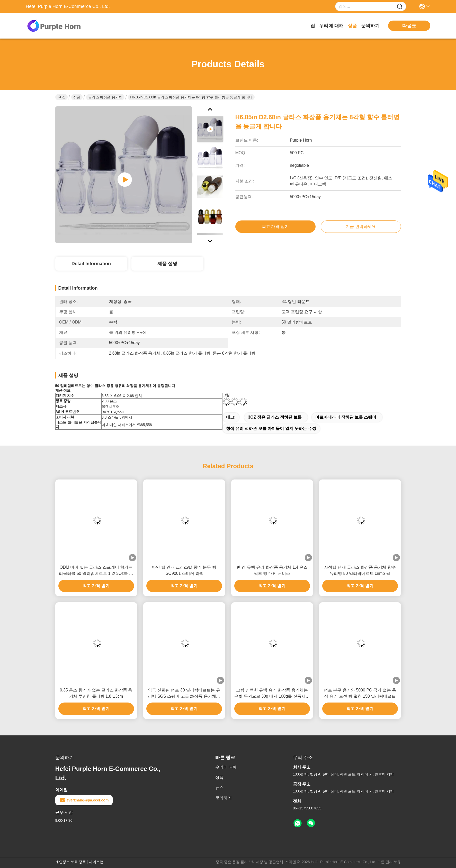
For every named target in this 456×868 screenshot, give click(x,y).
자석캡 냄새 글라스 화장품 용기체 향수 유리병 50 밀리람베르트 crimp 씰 (360, 570)
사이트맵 (96, 862)
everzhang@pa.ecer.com (84, 800)
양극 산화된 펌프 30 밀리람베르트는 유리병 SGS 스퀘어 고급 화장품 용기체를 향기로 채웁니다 (184, 694)
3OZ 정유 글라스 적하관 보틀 (275, 417)
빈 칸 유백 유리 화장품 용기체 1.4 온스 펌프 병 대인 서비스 (272, 570)
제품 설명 (167, 264)
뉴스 (219, 788)
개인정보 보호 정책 (71, 862)
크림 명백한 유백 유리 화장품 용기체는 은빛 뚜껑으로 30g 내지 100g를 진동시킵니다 (272, 694)
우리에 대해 (331, 26)
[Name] (400, 7)
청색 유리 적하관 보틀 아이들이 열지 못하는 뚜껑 (271, 428)
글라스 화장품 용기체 (105, 97)
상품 (352, 26)
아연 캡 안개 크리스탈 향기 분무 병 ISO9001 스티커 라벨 (184, 570)
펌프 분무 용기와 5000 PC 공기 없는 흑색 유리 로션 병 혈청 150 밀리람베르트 (360, 693)
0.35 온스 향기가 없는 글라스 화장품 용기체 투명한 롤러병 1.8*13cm (96, 693)
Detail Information (91, 264)
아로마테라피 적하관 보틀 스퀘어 (346, 417)
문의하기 (370, 26)
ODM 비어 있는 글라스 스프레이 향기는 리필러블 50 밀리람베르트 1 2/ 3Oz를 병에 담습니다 (96, 571)
